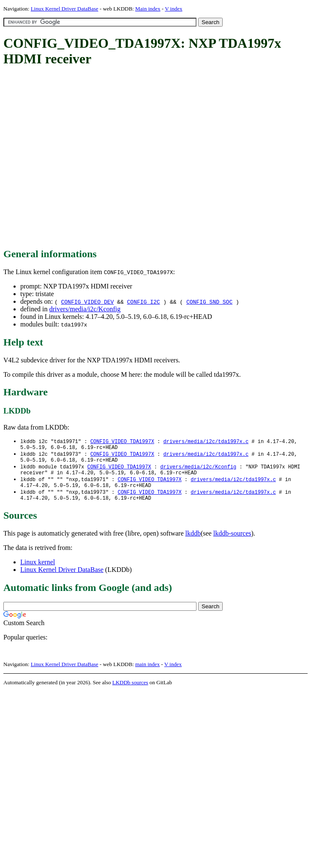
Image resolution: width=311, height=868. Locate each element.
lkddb (193, 542)
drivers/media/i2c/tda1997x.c (206, 442)
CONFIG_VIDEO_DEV (87, 302)
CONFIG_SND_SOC (209, 302)
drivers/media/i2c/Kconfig (85, 309)
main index (147, 673)
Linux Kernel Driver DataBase (65, 9)
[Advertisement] (82, 158)
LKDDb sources (130, 691)
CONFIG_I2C (144, 302)
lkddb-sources (232, 542)
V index (173, 9)
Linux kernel (38, 570)
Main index (148, 9)
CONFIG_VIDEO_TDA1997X (122, 442)
